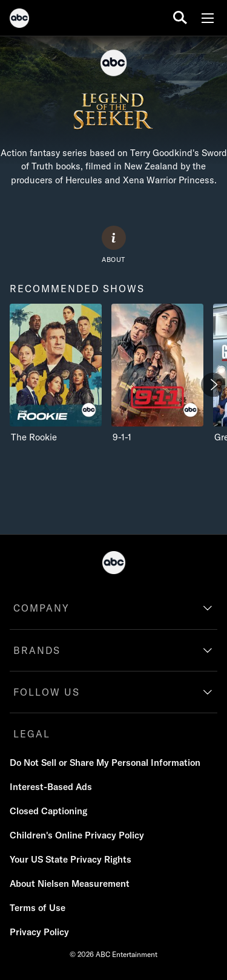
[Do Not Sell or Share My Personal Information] (105, 763)
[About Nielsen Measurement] (70, 884)
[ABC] (19, 20)
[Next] (213, 385)
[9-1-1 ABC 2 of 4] (157, 374)
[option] (56, 387)
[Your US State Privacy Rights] (71, 860)
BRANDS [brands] (37, 650)
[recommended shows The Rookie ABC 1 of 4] (56, 374)
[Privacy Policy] (39, 932)
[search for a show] (180, 18)
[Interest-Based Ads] (51, 787)
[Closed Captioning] (48, 811)
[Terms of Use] (38, 908)
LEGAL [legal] (32, 734)
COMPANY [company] (41, 608)
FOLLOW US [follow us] (47, 692)
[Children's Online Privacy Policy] (77, 835)
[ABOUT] (114, 245)
